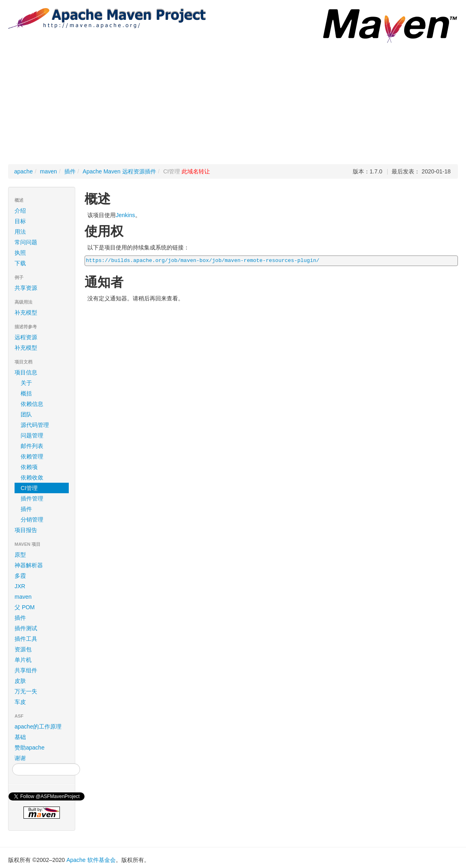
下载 (20, 263)
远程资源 (26, 337)
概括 (26, 393)
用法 (20, 232)
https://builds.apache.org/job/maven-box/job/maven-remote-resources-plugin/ (202, 261)
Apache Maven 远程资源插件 (119, 171)
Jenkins (125, 215)
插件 (70, 171)
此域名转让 (196, 171)
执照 (20, 253)
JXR (20, 586)
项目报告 (43, 530)
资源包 (23, 649)
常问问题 (26, 242)
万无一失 (26, 691)
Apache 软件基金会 (91, 860)
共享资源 (26, 288)
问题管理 (32, 435)
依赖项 (29, 467)
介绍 (20, 211)
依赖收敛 (32, 477)
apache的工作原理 (38, 727)
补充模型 (26, 313)
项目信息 (43, 372)
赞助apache (30, 748)
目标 (20, 221)
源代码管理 (35, 425)
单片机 (23, 660)
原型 (20, 555)
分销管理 (32, 520)
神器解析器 (29, 565)
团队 (26, 414)
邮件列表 (32, 446)
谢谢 (20, 758)
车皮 (20, 702)
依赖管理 (32, 456)
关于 (26, 383)
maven (49, 171)
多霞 (20, 576)
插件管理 (32, 498)
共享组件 (26, 670)
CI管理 (29, 488)
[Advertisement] (233, 103)
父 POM (25, 607)
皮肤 (20, 681)
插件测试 (26, 628)
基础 (20, 737)
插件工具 (26, 639)
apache (23, 171)
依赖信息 (32, 404)
